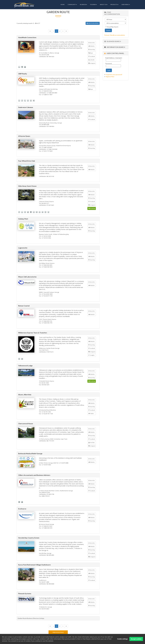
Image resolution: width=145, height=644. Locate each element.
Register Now (110, 77)
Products (114, 4)
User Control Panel (114, 53)
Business (83, 4)
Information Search (115, 47)
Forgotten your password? (114, 75)
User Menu (126, 4)
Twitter (91, 414)
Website (92, 46)
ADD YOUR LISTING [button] (93, 23)
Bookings (92, 208)
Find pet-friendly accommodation (115, 35)
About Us (104, 4)
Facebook (92, 56)
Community (72, 4)
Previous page (58, 632)
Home (63, 4)
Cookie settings (122, 639)
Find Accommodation (112, 13)
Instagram (92, 63)
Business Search (113, 41)
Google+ (92, 355)
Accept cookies (136, 639)
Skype (91, 53)
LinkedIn (92, 60)
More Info (92, 43)
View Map (92, 50)
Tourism (93, 4)
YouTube (92, 442)
